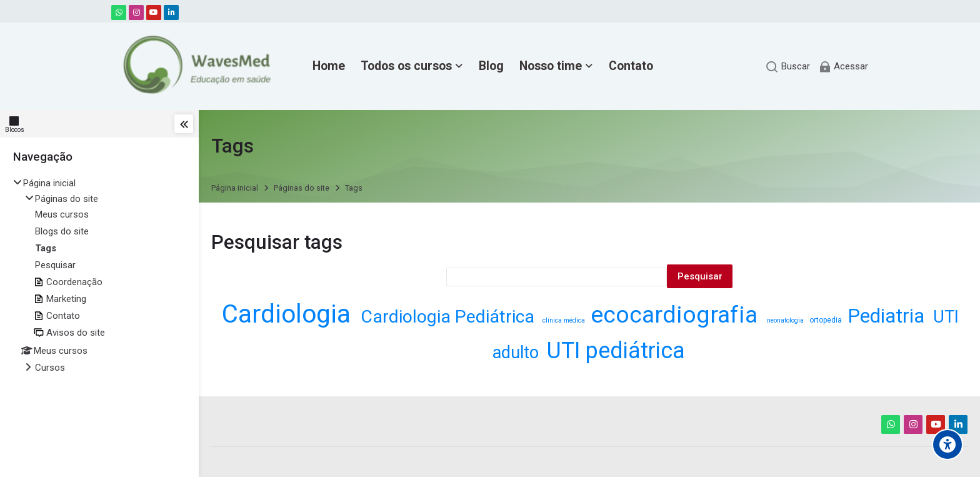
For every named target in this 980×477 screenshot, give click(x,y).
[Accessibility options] (947, 444)
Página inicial (49, 183)
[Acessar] (843, 67)
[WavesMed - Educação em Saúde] (194, 66)
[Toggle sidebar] (184, 124)
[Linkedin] (171, 13)
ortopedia (827, 320)
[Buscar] (788, 67)
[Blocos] (17, 124)
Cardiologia (289, 314)
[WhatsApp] (119, 13)
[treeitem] (99, 276)
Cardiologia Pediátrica (450, 317)
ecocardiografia (677, 314)
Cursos (50, 368)
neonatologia (786, 320)
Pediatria (888, 316)
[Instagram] (136, 13)
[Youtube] (154, 13)
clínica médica (565, 320)
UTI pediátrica (616, 351)
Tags (354, 188)
